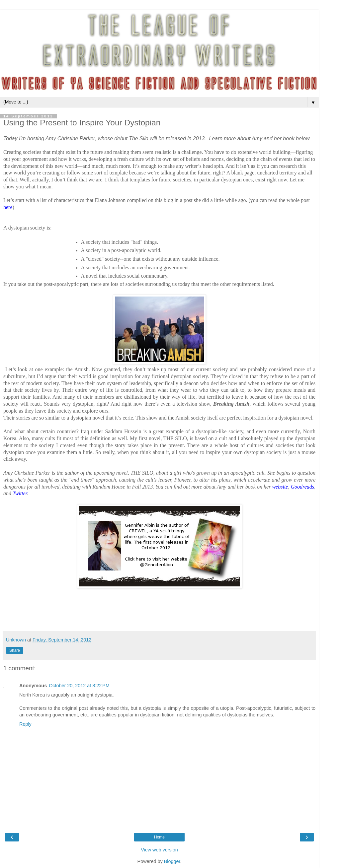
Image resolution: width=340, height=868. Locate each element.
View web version (159, 850)
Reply (25, 724)
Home (159, 837)
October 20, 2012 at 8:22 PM (79, 686)
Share (15, 650)
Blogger (172, 861)
